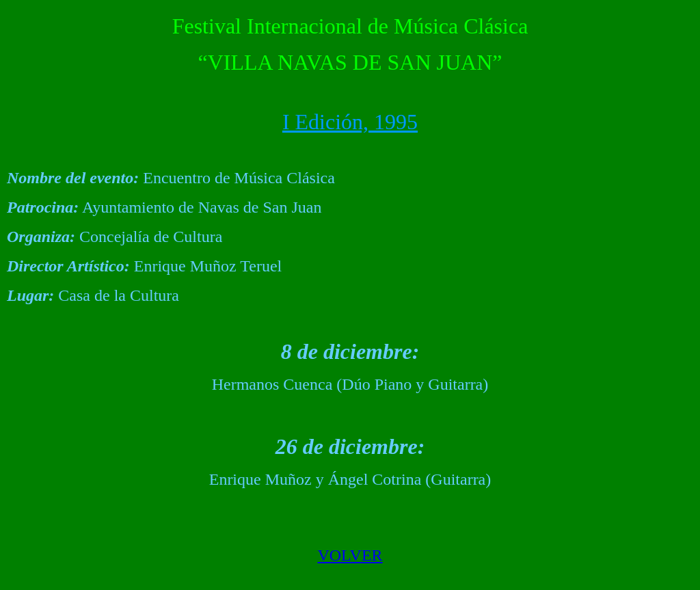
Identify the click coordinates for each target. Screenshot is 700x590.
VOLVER (350, 555)
